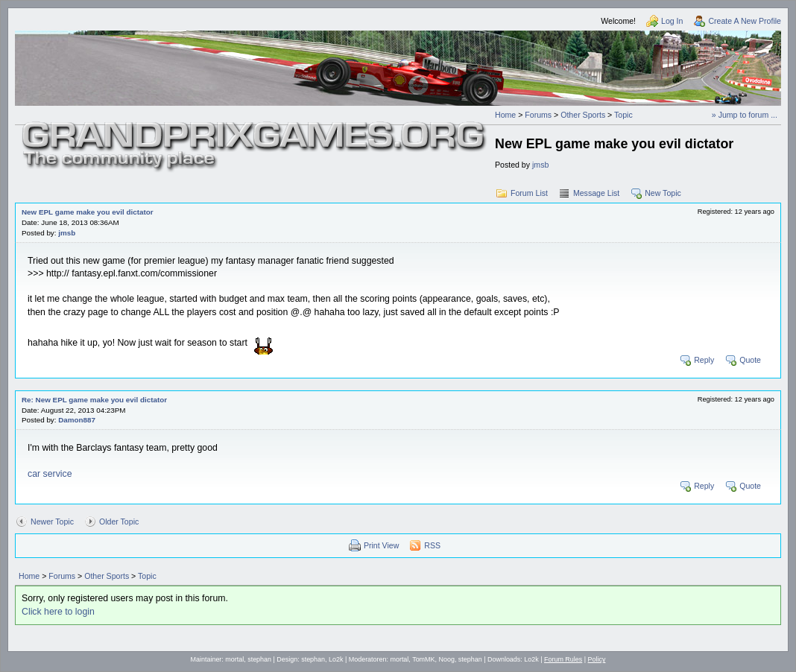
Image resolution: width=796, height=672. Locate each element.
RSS (432, 545)
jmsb (540, 165)
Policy (597, 659)
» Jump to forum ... (745, 115)
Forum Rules (563, 659)
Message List (596, 193)
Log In (672, 21)
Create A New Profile (745, 21)
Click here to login (58, 612)
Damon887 (77, 420)
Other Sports (583, 115)
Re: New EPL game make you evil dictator (94, 400)
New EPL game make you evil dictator (88, 212)
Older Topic (119, 522)
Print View (381, 545)
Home (505, 115)
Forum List (529, 193)
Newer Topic (52, 522)
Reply (704, 360)
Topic (623, 115)
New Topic (663, 193)
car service (50, 474)
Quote (750, 360)
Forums (538, 115)
